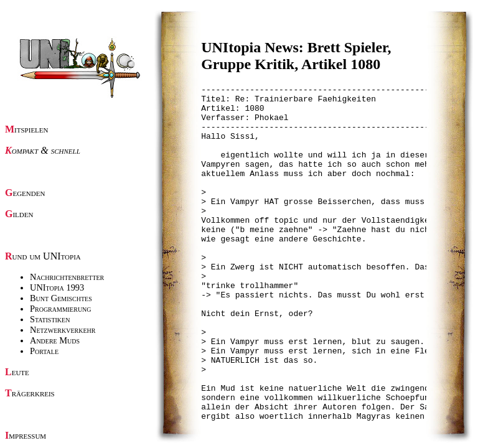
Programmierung (61, 309)
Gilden (19, 214)
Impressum (26, 435)
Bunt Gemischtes (61, 298)
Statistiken (50, 319)
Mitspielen (27, 129)
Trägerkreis (30, 393)
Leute (17, 372)
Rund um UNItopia (43, 256)
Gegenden (25, 193)
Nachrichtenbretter (67, 277)
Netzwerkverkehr (63, 330)
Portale (44, 351)
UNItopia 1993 (57, 287)
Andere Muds (55, 340)
